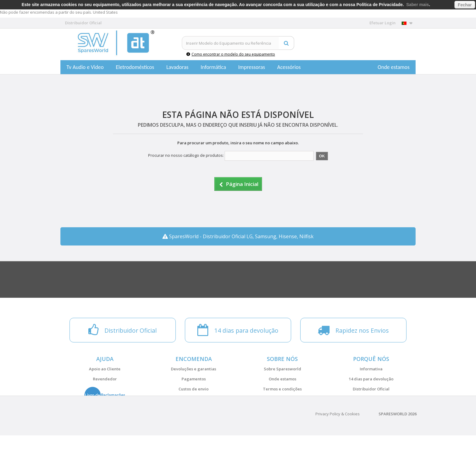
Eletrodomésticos (135, 67)
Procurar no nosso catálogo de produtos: (186, 155)
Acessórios (289, 67)
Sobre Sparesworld (282, 369)
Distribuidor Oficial (371, 389)
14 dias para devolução (371, 379)
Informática (213, 67)
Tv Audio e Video (85, 67)
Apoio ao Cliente (105, 369)
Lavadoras (177, 67)
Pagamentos (194, 379)
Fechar (465, 5)
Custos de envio (194, 389)
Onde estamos (394, 67)
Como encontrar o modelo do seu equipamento (231, 54)
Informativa (371, 369)
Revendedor (105, 379)
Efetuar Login (382, 23)
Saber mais (418, 5)
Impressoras (252, 67)
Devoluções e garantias (194, 369)
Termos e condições (282, 389)
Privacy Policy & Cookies (338, 438)
